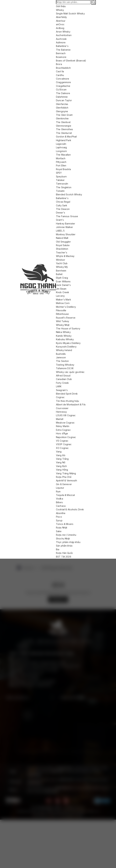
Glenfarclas (62, 104)
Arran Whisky (63, 32)
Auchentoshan (64, 35)
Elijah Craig (62, 278)
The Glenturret (64, 133)
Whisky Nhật (63, 325)
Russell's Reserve (66, 318)
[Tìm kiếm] (94, 2)
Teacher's (62, 252)
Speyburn (61, 176)
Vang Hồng (62, 470)
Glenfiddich (62, 108)
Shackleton (62, 249)
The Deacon (63, 209)
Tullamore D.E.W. (65, 368)
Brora (59, 64)
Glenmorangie (64, 126)
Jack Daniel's (63, 285)
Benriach (61, 53)
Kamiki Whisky (64, 336)
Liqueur (60, 488)
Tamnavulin (62, 184)
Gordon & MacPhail (66, 137)
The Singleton (64, 187)
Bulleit (59, 274)
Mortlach (61, 158)
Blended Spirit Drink (67, 394)
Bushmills (61, 354)
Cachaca (61, 506)
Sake (59, 531)
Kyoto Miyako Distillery (68, 343)
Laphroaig (61, 147)
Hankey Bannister (66, 224)
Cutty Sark (62, 205)
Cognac (60, 397)
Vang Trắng (62, 459)
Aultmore (61, 42)
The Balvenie (63, 50)
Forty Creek (62, 383)
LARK (59, 386)
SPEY (59, 173)
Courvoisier (62, 408)
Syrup (59, 520)
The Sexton (62, 361)
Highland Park (64, 140)
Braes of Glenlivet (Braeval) (71, 61)
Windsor (61, 260)
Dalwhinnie (62, 97)
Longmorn (61, 151)
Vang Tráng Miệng (66, 473)
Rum (58, 491)
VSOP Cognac (64, 444)
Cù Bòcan (61, 90)
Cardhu (60, 75)
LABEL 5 (60, 231)
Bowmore (61, 57)
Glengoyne (62, 111)
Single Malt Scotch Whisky (70, 14)
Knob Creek (63, 292)
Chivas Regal (63, 202)
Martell (60, 419)
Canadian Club (64, 379)
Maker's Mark (64, 300)
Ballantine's (62, 46)
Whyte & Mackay (65, 256)
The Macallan (63, 155)
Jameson (61, 357)
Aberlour (61, 21)
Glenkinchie (62, 118)
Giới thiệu (61, 6)
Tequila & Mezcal (65, 495)
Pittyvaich (61, 162)
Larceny (60, 296)
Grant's (60, 220)
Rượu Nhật (62, 528)
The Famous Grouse (67, 216)
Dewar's (61, 213)
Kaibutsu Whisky (65, 339)
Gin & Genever (64, 484)
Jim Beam (61, 289)
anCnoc (60, 24)
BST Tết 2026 (64, 557)
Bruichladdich (63, 68)
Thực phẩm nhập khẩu (68, 542)
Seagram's (62, 390)
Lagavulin (61, 144)
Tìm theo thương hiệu (67, 401)
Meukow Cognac (65, 423)
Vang (59, 452)
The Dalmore (63, 93)
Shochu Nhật (63, 539)
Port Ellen (61, 165)
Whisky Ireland (64, 350)
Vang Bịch (61, 466)
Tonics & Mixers (65, 524)
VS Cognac (62, 441)
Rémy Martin (63, 426)
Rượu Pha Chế (64, 477)
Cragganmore (64, 82)
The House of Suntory (68, 328)
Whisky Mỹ (62, 267)
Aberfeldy (61, 17)
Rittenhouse (62, 314)
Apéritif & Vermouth (66, 480)
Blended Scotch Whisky (69, 194)
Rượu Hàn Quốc (64, 553)
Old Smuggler (63, 242)
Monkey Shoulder (66, 234)
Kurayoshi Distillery (66, 347)
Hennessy (61, 412)
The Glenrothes (64, 129)
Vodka (60, 499)
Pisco (59, 517)
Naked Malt (62, 238)
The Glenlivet (63, 122)
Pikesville (61, 310)
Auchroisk (61, 39)
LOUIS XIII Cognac (66, 415)
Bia (58, 549)
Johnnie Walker (64, 227)
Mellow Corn (63, 303)
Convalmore (63, 79)
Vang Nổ (61, 462)
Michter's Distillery (66, 307)
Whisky (60, 10)
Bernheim (61, 271)
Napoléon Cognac (66, 437)
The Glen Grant (64, 115)
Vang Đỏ (61, 455)
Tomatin (60, 191)
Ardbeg (60, 28)
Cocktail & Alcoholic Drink (70, 509)
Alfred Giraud (63, 376)
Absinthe (61, 513)
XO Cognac (62, 448)
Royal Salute (63, 245)
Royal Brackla (63, 169)
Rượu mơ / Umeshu (66, 535)
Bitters (59, 502)
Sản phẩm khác (64, 546)
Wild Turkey (63, 321)
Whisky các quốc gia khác (70, 372)
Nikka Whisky (63, 332)
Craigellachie (63, 86)
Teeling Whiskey (65, 365)
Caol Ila (60, 71)
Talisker (60, 180)
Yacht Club (62, 263)
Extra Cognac (63, 430)
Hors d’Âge (62, 433)
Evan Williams (63, 281)
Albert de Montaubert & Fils (71, 404)
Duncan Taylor (64, 100)
